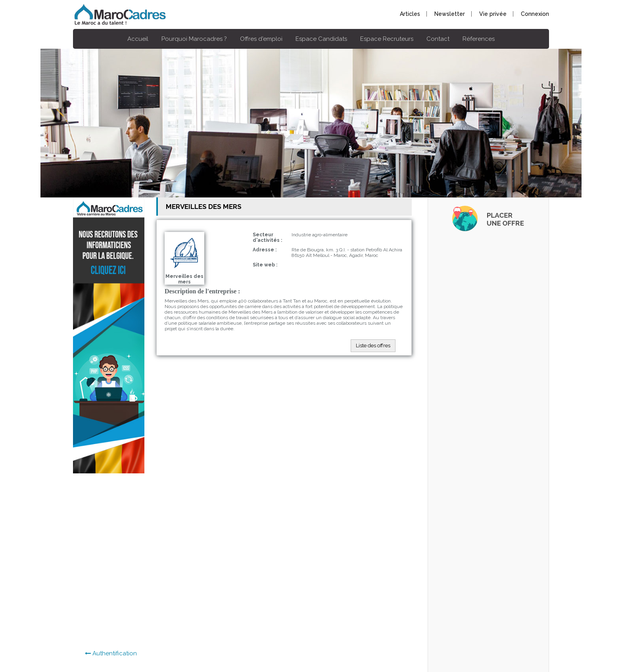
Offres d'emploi (261, 39)
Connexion (535, 14)
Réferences (479, 39)
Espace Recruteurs (387, 39)
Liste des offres (373, 346)
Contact (438, 39)
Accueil (138, 39)
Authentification (111, 653)
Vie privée (493, 14)
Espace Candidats (321, 39)
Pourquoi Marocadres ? (194, 39)
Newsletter (450, 14)
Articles (410, 14)
